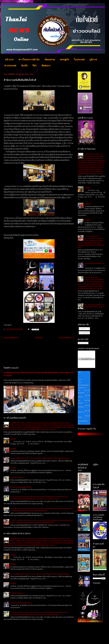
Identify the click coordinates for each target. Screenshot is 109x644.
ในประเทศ (79, 60)
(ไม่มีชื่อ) (13, 439)
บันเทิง (24, 66)
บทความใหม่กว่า (11, 337)
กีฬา (35, 66)
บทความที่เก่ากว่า (66, 337)
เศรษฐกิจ (64, 60)
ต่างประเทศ (10, 66)
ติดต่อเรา (46, 66)
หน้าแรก (9, 60)
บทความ (83, 329)
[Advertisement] (39, 353)
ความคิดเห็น (84, 333)
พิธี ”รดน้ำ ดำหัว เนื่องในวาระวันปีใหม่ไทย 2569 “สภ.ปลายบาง (95, 307)
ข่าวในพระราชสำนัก (29, 60)
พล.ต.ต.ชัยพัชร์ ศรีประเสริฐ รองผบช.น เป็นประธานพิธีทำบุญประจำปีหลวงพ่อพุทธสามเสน (40, 458)
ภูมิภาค (93, 60)
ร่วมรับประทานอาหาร (17, 477)
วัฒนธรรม (50, 60)
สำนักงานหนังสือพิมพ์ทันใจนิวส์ (21, 487)
